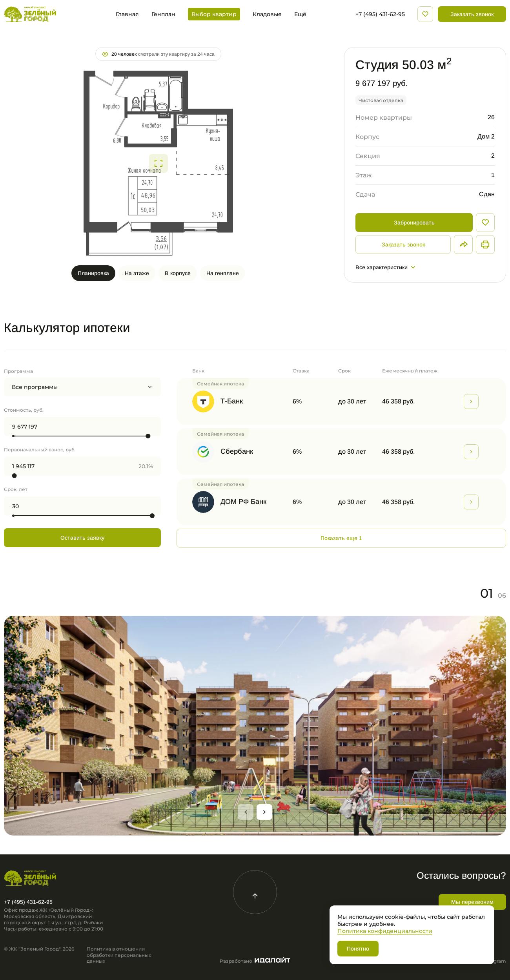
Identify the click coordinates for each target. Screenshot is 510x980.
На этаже (137, 273)
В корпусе (178, 273)
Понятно (358, 949)
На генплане (223, 273)
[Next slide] (264, 812)
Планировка (93, 273)
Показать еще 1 (341, 538)
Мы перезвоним (472, 902)
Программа (18, 371)
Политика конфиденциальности (385, 931)
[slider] (148, 436)
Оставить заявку (82, 538)
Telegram (495, 961)
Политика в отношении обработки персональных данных (119, 955)
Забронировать (414, 223)
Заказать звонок (472, 14)
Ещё (300, 14)
